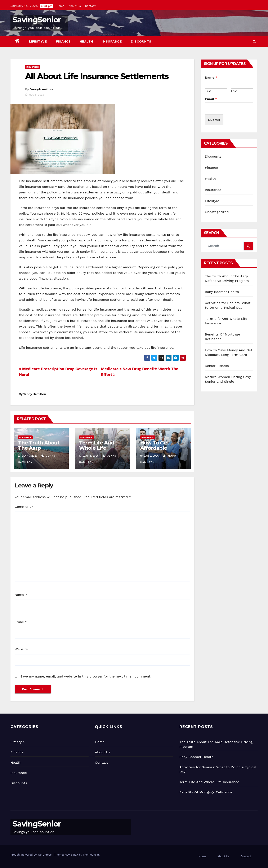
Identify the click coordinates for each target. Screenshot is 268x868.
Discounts (141, 41)
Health (86, 41)
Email (21, 622)
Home (60, 6)
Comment (24, 507)
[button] (254, 41)
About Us (75, 6)
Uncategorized (217, 212)
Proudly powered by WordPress (32, 855)
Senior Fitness (217, 366)
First (208, 91)
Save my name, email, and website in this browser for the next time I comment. (86, 676)
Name (21, 595)
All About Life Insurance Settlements (97, 76)
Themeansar (91, 855)
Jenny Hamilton (41, 89)
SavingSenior (37, 20)
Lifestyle (38, 41)
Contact (90, 6)
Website (21, 649)
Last (234, 91)
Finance (63, 41)
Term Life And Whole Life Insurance (97, 448)
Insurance (112, 41)
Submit (214, 120)
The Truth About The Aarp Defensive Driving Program (40, 451)
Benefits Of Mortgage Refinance (206, 792)
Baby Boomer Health (222, 292)
